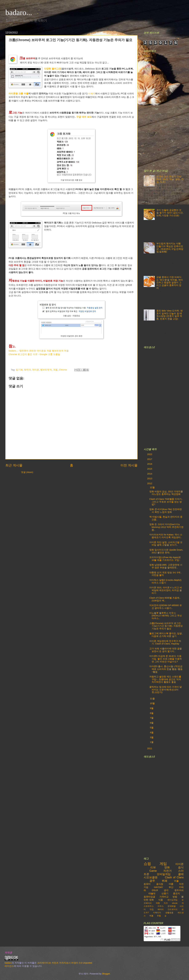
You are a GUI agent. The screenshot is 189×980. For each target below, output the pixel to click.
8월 (152, 713)
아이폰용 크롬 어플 (19, 93)
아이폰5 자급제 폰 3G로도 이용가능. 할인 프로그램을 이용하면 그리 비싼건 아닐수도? (166, 659)
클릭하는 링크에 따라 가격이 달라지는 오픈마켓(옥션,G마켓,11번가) (166, 690)
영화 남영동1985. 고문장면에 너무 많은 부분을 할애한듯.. (166, 566)
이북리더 (157, 913)
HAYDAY (158, 887)
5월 (152, 728)
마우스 (161, 906)
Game (153, 871)
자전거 (167, 871)
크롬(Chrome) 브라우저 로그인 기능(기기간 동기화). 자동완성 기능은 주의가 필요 (166, 626)
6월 (152, 723)
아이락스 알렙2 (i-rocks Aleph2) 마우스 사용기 (165, 581)
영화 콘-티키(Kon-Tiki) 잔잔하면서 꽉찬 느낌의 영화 (166, 511)
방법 (175, 897)
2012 (150, 483)
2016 (150, 464)
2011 (150, 748)
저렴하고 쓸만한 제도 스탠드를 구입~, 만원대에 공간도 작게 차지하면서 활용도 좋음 (165, 679)
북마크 (27, 370)
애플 (151, 916)
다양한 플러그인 (52, 69)
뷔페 (165, 881)
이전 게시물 (129, 465)
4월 (152, 732)
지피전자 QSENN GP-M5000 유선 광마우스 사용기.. (166, 607)
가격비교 (164, 897)
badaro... (19, 12)
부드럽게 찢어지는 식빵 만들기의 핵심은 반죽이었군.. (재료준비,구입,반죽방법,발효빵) (170, 248)
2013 (150, 478)
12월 (153, 487)
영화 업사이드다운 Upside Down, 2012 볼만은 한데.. (166, 551)
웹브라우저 (46, 370)
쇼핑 (147, 864)
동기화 (19, 370)
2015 (150, 469)
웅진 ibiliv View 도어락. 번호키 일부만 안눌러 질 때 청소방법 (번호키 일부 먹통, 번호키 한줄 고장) (170, 315)
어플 (176, 881)
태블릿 (152, 894)
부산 (171, 887)
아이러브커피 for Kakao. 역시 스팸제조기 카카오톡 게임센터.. (166, 536)
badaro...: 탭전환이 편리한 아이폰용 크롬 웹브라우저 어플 (39, 351)
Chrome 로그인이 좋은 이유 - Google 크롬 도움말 (34, 354)
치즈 (166, 903)
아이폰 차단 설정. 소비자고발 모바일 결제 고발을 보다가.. (166, 544)
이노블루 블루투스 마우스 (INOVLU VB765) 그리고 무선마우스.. (166, 616)
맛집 (152, 909)
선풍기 (165, 894)
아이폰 (36, 370)
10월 (153, 703)
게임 (163, 864)
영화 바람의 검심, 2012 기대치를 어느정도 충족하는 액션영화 (166, 493)
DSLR (155, 890)
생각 (166, 890)
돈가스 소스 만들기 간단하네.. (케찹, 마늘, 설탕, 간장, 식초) (170, 179)
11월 (153, 699)
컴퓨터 (147, 884)
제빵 (158, 903)
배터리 (161, 909)
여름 (171, 884)
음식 (181, 867)
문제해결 (172, 906)
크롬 (55, 370)
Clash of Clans (174, 877)
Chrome (63, 370)
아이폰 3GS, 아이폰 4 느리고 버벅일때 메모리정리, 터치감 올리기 (166, 590)
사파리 (92, 93)
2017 (150, 459)
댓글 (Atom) (27, 472)
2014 (150, 474)
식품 (161, 900)
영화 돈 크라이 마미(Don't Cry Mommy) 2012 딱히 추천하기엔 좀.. (166, 527)
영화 (167, 867)
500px (147, 56)
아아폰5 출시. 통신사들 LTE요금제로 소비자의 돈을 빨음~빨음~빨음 (166, 669)
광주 (152, 881)
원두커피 (179, 890)
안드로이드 (173, 909)
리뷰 (153, 867)
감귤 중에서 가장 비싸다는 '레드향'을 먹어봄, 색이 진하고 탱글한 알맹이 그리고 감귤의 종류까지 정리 (170, 283)
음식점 (160, 884)
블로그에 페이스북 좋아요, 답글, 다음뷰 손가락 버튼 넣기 (166, 635)
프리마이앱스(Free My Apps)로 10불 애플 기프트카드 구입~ (165, 559)
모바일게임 (164, 874)
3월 (152, 737)
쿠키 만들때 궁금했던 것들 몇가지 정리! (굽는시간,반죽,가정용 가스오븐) (170, 213)
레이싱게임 (172, 900)
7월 (152, 718)
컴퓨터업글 (149, 897)
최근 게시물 (14, 465)
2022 (150, 454)
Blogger (106, 974)
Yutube (147, 60)
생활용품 (169, 913)
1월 (152, 742)
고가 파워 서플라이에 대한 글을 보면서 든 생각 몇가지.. (166, 650)
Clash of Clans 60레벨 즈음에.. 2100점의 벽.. (165, 599)
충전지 (176, 894)
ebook (175, 903)
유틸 (159, 916)
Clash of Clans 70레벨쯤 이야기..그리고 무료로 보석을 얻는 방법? (166, 502)
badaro (8, 963)
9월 (152, 708)
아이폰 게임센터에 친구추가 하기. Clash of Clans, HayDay (165, 642)
